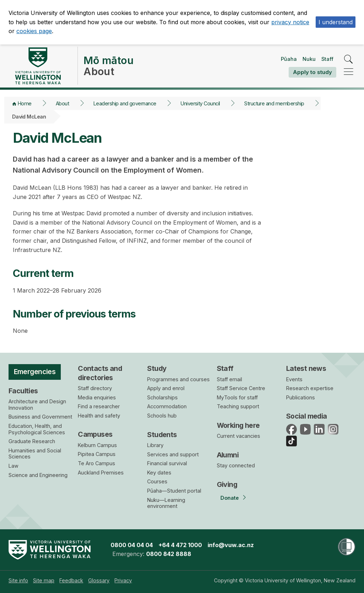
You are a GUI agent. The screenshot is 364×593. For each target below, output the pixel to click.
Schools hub (162, 416)
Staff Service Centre (241, 388)
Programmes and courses (178, 379)
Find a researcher (99, 406)
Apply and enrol (166, 388)
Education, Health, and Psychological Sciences (37, 429)
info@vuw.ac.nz (231, 545)
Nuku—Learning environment (166, 503)
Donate (230, 498)
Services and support (173, 454)
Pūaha (289, 59)
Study (157, 368)
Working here (238, 425)
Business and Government (40, 417)
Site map (44, 580)
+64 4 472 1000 (180, 545)
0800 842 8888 (169, 554)
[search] (349, 60)
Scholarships (162, 397)
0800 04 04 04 (132, 545)
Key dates (159, 473)
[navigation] (349, 72)
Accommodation (167, 406)
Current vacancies (239, 436)
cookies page (34, 31)
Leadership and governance (125, 103)
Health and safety (99, 416)
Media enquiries (97, 397)
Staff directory (95, 388)
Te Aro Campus (97, 463)
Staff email (229, 379)
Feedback (71, 580)
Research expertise (310, 388)
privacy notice (290, 22)
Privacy (123, 580)
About (62, 103)
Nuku (309, 59)
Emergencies (35, 372)
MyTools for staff (237, 397)
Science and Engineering (38, 475)
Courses (157, 481)
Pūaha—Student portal (174, 491)
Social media (307, 416)
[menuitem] (18, 580)
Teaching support (238, 406)
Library (155, 445)
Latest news (306, 368)
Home (25, 103)
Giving (227, 484)
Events (294, 379)
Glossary (99, 580)
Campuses (95, 434)
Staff (327, 59)
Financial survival (167, 463)
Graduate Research (32, 441)
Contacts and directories (100, 373)
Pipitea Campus (97, 454)
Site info (18, 580)
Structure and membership (274, 103)
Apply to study (312, 72)
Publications (301, 397)
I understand (336, 22)
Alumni (228, 455)
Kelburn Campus (97, 445)
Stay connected (236, 465)
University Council (200, 103)
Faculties (23, 391)
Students (162, 435)
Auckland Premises (101, 473)
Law (14, 466)
